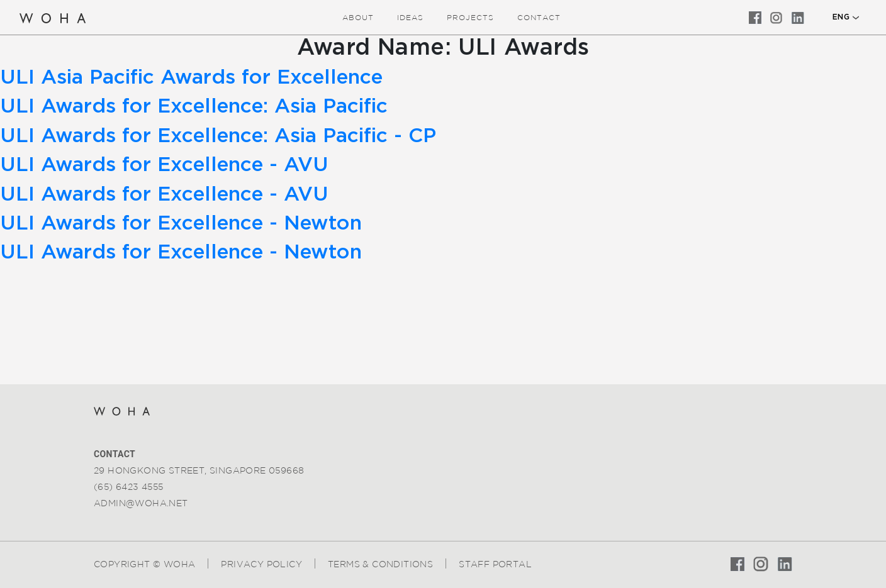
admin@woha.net (141, 503)
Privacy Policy (261, 564)
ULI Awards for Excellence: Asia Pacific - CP (218, 136)
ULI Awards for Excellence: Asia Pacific (194, 106)
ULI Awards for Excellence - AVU (164, 165)
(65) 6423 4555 (129, 487)
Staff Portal (495, 564)
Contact (539, 17)
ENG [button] (841, 17)
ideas (410, 17)
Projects (470, 17)
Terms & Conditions (380, 564)
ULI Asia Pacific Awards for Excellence (191, 77)
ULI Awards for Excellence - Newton (181, 223)
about (358, 17)
